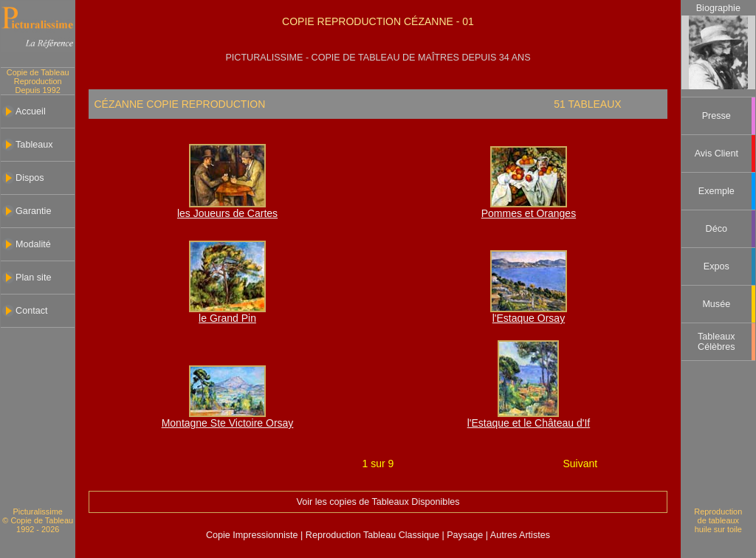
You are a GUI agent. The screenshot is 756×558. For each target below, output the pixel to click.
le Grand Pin (227, 318)
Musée (716, 304)
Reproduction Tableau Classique (372, 535)
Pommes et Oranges (529, 213)
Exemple (717, 191)
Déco (717, 229)
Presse (717, 116)
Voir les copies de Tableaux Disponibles (378, 502)
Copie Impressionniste (253, 535)
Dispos (30, 178)
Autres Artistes (519, 535)
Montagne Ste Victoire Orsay (228, 423)
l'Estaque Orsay (529, 318)
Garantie (33, 211)
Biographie (718, 8)
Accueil (31, 111)
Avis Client (717, 154)
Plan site (33, 278)
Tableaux (34, 145)
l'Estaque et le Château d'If (529, 423)
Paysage (466, 535)
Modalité (33, 244)
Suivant (580, 464)
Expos (717, 266)
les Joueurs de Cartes (227, 213)
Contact (31, 311)
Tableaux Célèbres (716, 342)
